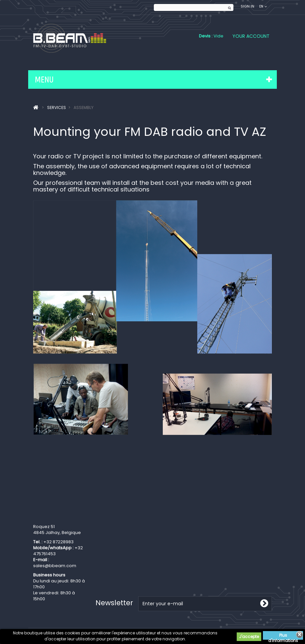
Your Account (251, 36)
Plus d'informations (283, 636)
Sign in (247, 6)
